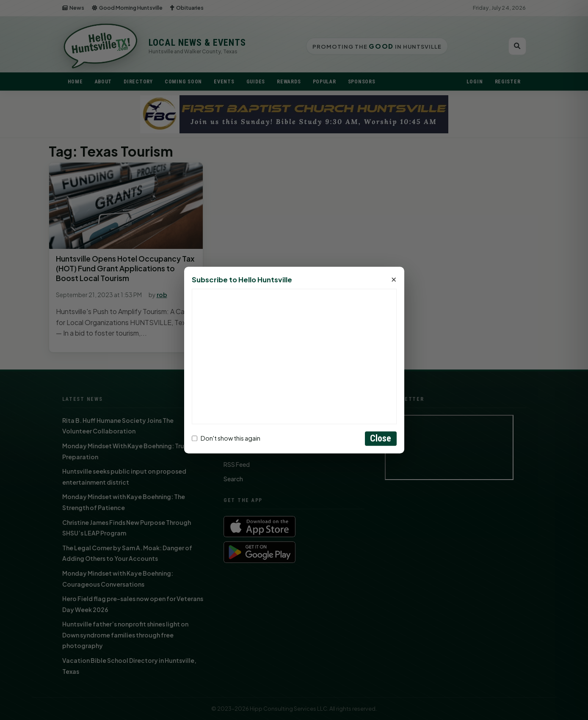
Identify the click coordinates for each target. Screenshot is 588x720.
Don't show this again (226, 439)
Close (381, 438)
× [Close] (394, 280)
